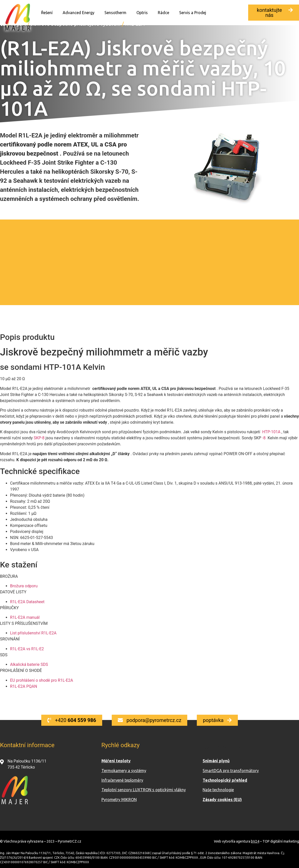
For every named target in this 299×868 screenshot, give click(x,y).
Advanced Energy (79, 13)
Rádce (163, 13)
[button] (274, 13)
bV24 (255, 841)
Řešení (47, 13)
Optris (142, 13)
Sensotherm (115, 13)
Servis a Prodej (193, 13)
